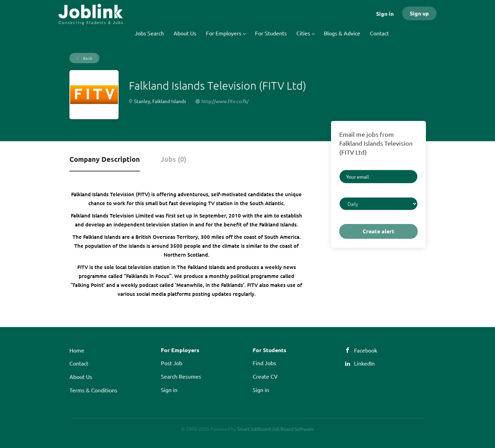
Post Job (172, 363)
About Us (81, 377)
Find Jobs (264, 363)
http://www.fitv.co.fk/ (225, 101)
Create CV (265, 376)
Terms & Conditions (93, 390)
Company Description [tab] (105, 159)
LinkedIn (364, 363)
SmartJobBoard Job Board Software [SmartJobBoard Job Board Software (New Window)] (276, 429)
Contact (79, 363)
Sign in (385, 14)
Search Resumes (181, 376)
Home (77, 350)
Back (87, 58)
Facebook (366, 350)
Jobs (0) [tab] (173, 159)
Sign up (419, 13)
